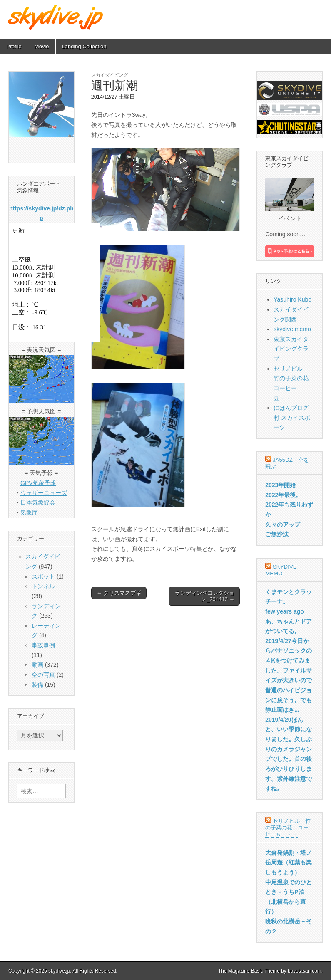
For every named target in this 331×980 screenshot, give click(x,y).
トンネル (43, 586)
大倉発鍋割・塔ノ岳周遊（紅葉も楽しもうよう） (289, 862)
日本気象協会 (38, 502)
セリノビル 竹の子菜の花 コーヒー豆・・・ (288, 828)
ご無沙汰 (277, 534)
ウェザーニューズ (44, 493)
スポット (43, 577)
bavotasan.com (305, 971)
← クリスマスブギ (119, 593)
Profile (14, 46)
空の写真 (43, 675)
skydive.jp (59, 971)
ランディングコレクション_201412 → (205, 596)
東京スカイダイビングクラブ (291, 349)
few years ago (285, 611)
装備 (37, 685)
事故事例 (43, 645)
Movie (42, 46)
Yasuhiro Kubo (292, 299)
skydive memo (292, 329)
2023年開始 (280, 485)
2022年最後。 (283, 495)
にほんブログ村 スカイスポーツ (292, 417)
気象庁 (29, 512)
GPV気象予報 (38, 483)
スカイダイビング (110, 75)
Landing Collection (84, 46)
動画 (37, 665)
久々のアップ (283, 525)
